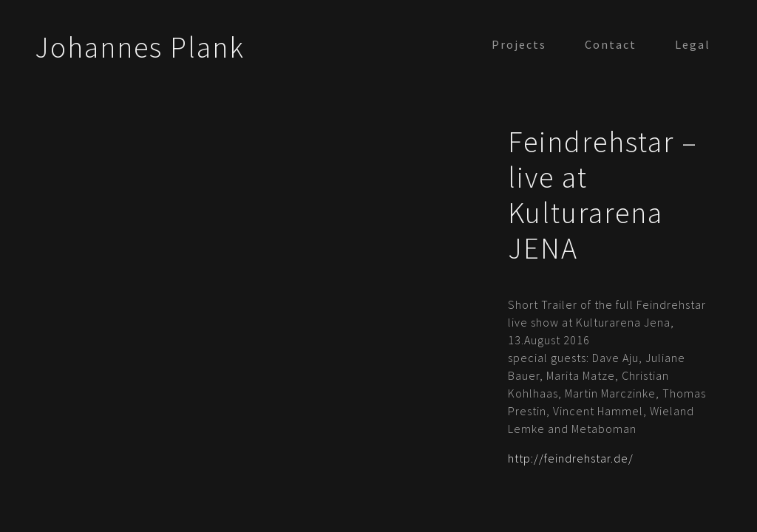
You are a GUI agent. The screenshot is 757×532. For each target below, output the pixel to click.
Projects (519, 44)
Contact (611, 44)
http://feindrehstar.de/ (571, 458)
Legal (693, 44)
